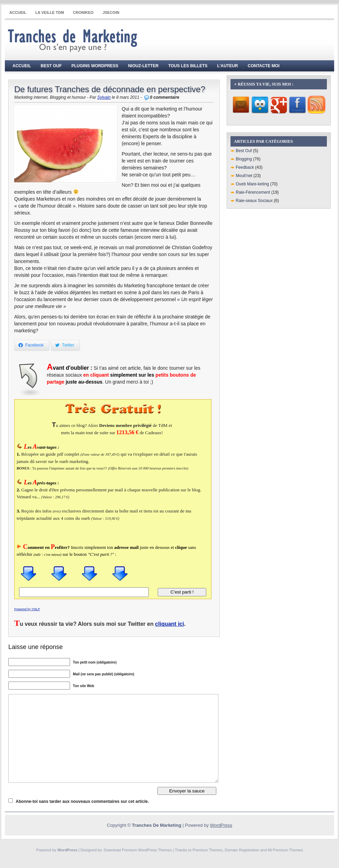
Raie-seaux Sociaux (254, 201)
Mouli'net (244, 176)
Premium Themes (208, 850)
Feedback (245, 167)
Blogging (244, 159)
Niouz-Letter (143, 66)
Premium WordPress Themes (147, 850)
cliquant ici (169, 624)
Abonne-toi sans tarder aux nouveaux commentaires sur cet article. (82, 801)
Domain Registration (242, 850)
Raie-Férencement (253, 192)
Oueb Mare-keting (252, 184)
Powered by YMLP (27, 609)
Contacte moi (264, 66)
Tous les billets (188, 66)
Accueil (18, 12)
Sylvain (104, 97)
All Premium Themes (285, 850)
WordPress (221, 825)
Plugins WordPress (95, 66)
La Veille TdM (50, 12)
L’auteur (228, 66)
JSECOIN (111, 12)
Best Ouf (51, 66)
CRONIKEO (83, 12)
